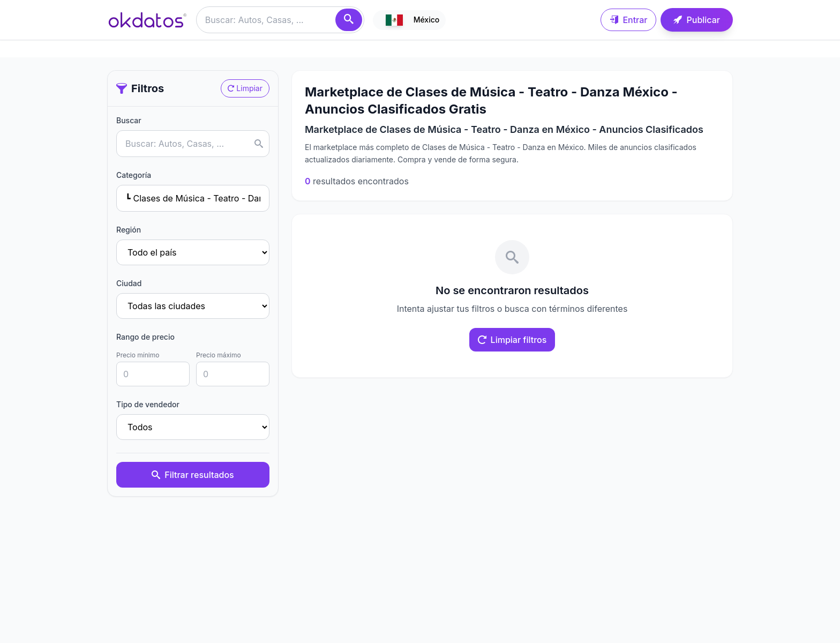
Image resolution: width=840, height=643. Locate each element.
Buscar (129, 120)
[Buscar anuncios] (280, 20)
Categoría (134, 175)
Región (129, 230)
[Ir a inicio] (147, 20)
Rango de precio (145, 337)
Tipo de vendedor (148, 404)
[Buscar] (349, 20)
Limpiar (245, 88)
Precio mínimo (138, 355)
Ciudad (129, 283)
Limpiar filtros (512, 340)
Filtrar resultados (193, 475)
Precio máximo (219, 355)
